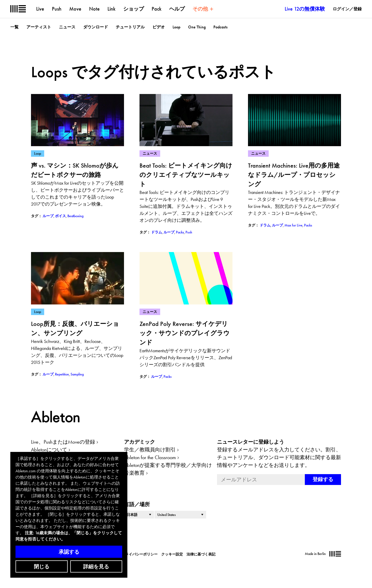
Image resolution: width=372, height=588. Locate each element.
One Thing (197, 27)
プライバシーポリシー (139, 554)
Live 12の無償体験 (305, 9)
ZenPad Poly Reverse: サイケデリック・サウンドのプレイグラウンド (185, 333)
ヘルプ (177, 9)
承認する (69, 552)
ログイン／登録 (347, 9)
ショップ (134, 9)
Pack (157, 9)
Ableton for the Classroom (150, 457)
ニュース (67, 27)
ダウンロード (96, 27)
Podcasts (220, 27)
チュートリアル (130, 27)
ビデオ (159, 27)
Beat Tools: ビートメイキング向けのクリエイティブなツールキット (186, 175)
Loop (176, 27)
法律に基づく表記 (201, 554)
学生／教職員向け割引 (150, 450)
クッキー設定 (172, 554)
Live (40, 9)
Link (111, 9)
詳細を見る (96, 567)
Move (75, 9)
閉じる (42, 567)
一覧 (14, 27)
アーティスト (39, 27)
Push (57, 9)
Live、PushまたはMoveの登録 (63, 442)
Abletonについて (49, 450)
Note (94, 9)
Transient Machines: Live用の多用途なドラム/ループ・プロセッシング (294, 175)
